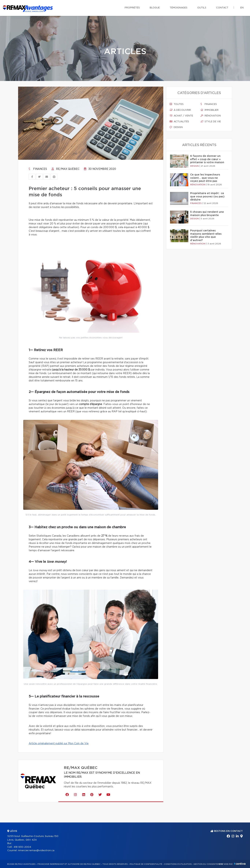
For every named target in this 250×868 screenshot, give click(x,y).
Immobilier (210, 110)
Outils (202, 8)
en (242, 8)
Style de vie (211, 122)
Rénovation (211, 116)
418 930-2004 (22, 847)
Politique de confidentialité (146, 864)
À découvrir (180, 110)
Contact (222, 8)
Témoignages (179, 8)
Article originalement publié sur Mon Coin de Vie (59, 744)
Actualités (179, 122)
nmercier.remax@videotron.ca (36, 851)
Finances (38, 169)
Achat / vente (181, 116)
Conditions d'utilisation (178, 864)
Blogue (155, 8)
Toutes (177, 104)
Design (176, 127)
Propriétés (132, 8)
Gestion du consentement (208, 864)
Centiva (240, 864)
